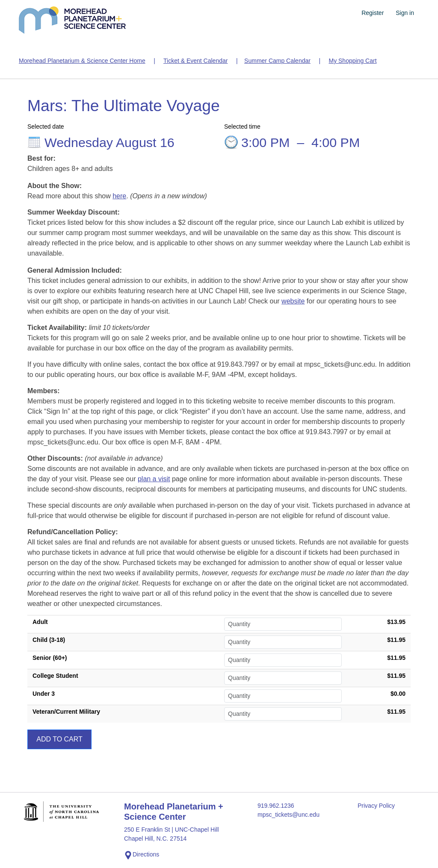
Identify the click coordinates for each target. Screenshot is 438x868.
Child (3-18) (49, 640)
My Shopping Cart (352, 61)
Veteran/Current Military (66, 712)
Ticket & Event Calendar (195, 61)
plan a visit (154, 479)
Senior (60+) (50, 658)
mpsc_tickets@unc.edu (289, 815)
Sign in (405, 13)
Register (373, 13)
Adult (40, 622)
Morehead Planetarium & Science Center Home (82, 61)
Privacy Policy (376, 806)
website (293, 301)
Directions (142, 855)
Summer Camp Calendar (277, 61)
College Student (55, 676)
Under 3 (44, 694)
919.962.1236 (276, 806)
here (119, 196)
